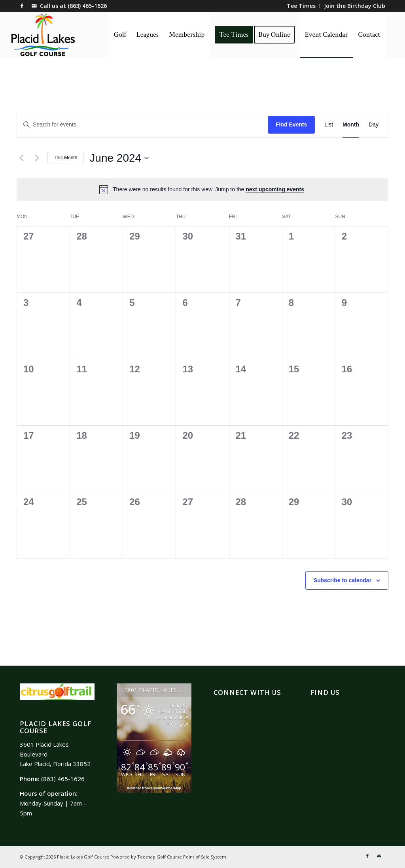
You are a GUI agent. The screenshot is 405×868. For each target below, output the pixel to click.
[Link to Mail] (34, 6)
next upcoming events (275, 189)
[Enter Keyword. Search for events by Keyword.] (142, 125)
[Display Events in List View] (329, 125)
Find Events (291, 125)
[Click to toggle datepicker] (119, 158)
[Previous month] (21, 158)
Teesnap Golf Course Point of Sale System (182, 857)
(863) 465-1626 (87, 6)
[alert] (209, 190)
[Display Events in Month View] (351, 125)
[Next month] (37, 158)
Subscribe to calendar (343, 580)
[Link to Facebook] (22, 6)
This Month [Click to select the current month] (65, 158)
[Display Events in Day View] (374, 125)
